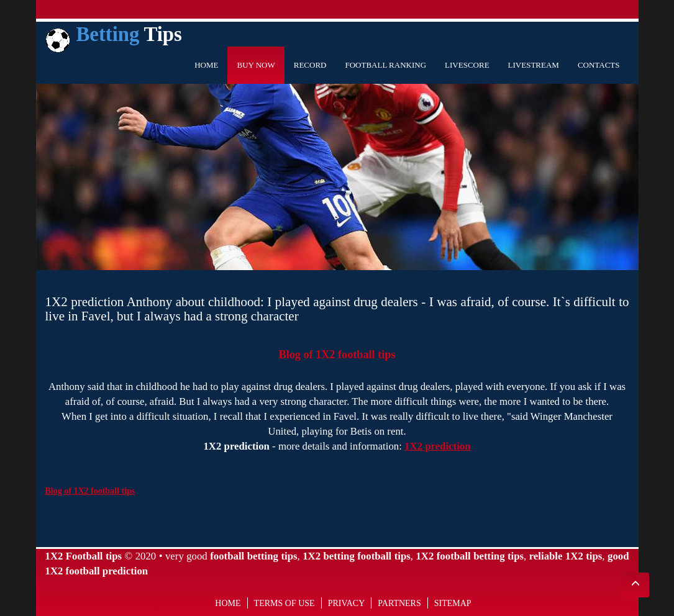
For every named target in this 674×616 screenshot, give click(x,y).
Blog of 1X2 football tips (337, 355)
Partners (399, 603)
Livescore (467, 65)
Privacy (347, 603)
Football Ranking (385, 65)
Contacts (599, 65)
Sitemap (453, 603)
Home (206, 65)
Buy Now (256, 65)
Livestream (534, 65)
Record (310, 65)
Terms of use (285, 603)
